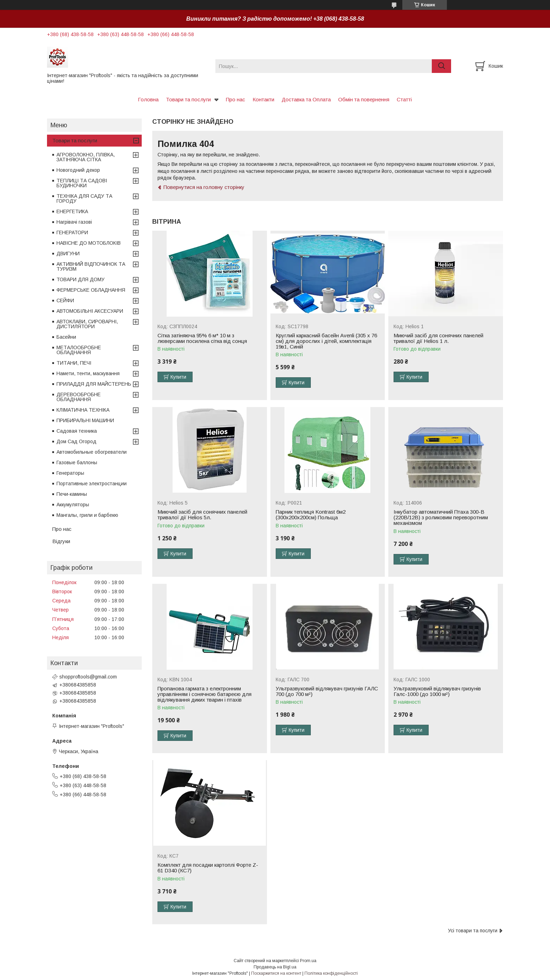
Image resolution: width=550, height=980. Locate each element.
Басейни (66, 337)
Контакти (263, 99)
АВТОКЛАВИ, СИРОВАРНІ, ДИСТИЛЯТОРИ (87, 324)
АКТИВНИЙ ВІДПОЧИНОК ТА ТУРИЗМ (91, 266)
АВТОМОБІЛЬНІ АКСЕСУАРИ (90, 311)
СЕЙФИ (65, 300)
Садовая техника (77, 431)
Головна (148, 99)
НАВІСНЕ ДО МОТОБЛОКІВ (89, 243)
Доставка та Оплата (306, 99)
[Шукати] (441, 66)
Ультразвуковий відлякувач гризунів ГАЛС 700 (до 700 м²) (327, 691)
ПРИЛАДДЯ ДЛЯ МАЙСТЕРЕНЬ (94, 384)
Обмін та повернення (364, 99)
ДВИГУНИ (68, 254)
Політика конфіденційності (331, 973)
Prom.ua (308, 961)
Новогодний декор (78, 170)
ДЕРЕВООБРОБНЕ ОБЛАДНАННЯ (79, 397)
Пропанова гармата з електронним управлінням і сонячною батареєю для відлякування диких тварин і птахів (204, 694)
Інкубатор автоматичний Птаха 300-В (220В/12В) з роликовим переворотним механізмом (441, 518)
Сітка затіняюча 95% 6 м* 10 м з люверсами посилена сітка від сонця (202, 338)
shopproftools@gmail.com (88, 677)
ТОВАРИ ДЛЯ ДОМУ (81, 279)
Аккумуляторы (73, 505)
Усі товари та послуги (473, 931)
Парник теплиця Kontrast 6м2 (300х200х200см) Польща (311, 515)
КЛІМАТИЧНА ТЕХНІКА (83, 410)
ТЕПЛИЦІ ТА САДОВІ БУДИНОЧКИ (82, 183)
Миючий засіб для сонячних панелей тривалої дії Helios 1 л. (438, 338)
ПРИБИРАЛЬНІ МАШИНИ (85, 420)
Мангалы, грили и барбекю (87, 515)
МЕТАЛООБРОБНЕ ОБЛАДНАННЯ (79, 350)
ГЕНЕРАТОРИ (72, 232)
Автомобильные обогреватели (92, 452)
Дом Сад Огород (76, 441)
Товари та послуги (188, 99)
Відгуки (61, 541)
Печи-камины (72, 494)
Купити (178, 377)
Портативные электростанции (92, 484)
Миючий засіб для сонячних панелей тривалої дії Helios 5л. (202, 515)
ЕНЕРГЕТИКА (72, 211)
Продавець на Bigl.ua (275, 967)
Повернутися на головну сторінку (204, 187)
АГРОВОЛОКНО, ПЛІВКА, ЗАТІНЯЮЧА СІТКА (86, 157)
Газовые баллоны (77, 462)
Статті (404, 99)
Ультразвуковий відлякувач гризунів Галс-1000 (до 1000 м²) (437, 691)
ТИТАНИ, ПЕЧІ (74, 363)
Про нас (236, 99)
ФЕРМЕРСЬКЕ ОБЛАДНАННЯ (91, 290)
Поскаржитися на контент (276, 973)
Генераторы (70, 473)
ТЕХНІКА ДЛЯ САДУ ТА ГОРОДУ (84, 198)
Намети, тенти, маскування (88, 373)
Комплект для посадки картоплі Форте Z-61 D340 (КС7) (208, 868)
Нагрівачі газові (74, 222)
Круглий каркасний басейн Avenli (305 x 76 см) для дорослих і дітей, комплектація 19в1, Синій (326, 341)
